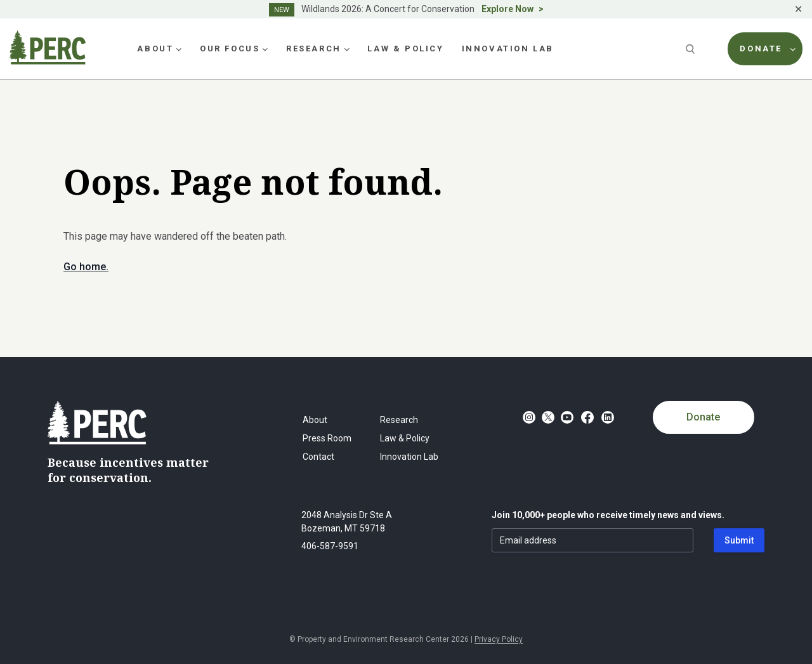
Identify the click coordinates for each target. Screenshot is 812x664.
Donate (703, 417)
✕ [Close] (798, 9)
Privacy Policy (499, 639)
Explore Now (507, 9)
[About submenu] (179, 49)
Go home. (86, 267)
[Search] (691, 49)
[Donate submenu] (793, 49)
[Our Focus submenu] (265, 49)
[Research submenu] (347, 49)
